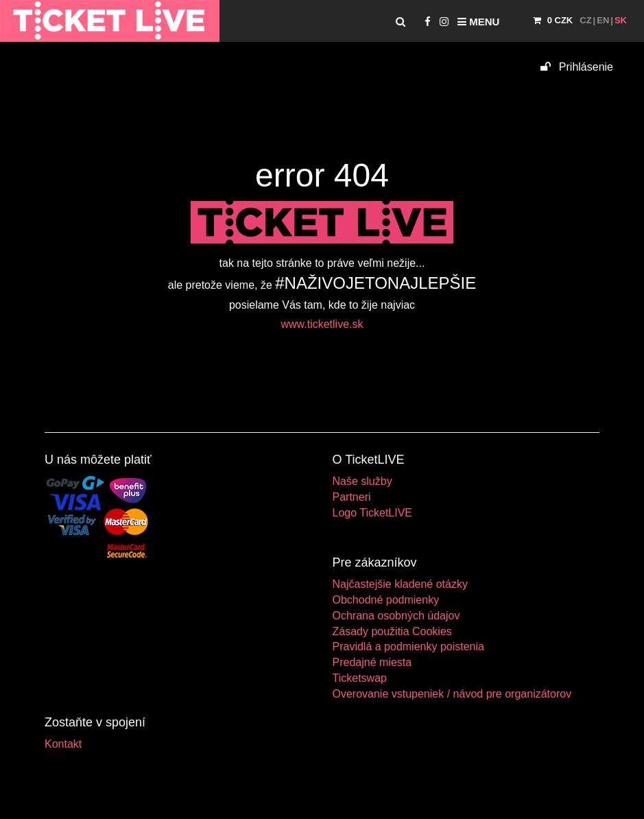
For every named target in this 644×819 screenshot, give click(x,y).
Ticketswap (360, 678)
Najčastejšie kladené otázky (400, 584)
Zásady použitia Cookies (392, 631)
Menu (478, 22)
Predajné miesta (372, 662)
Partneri (352, 497)
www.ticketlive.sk (322, 324)
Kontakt (63, 744)
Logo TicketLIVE (373, 513)
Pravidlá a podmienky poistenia (408, 646)
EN (603, 20)
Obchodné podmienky (386, 600)
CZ (585, 20)
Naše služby (362, 481)
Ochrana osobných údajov (396, 616)
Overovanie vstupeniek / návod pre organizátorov (452, 694)
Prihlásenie (577, 67)
